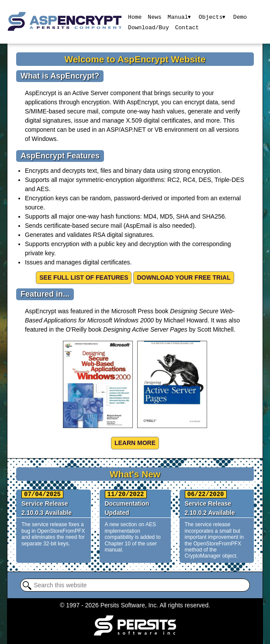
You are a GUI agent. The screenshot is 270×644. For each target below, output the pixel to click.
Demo (241, 17)
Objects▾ (212, 17)
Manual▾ (179, 17)
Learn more (135, 443)
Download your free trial (183, 277)
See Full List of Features (84, 277)
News (154, 17)
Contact (187, 27)
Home (135, 17)
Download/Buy (149, 27)
